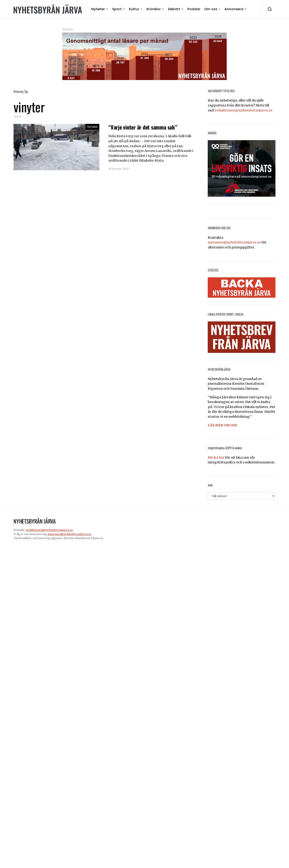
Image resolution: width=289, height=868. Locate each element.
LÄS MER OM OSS (222, 425)
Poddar (194, 9)
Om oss (211, 9)
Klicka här (216, 458)
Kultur (134, 9)
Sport (117, 9)
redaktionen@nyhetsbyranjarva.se (244, 110)
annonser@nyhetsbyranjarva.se (234, 242)
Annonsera (234, 9)
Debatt (174, 9)
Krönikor (154, 9)
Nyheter (98, 9)
